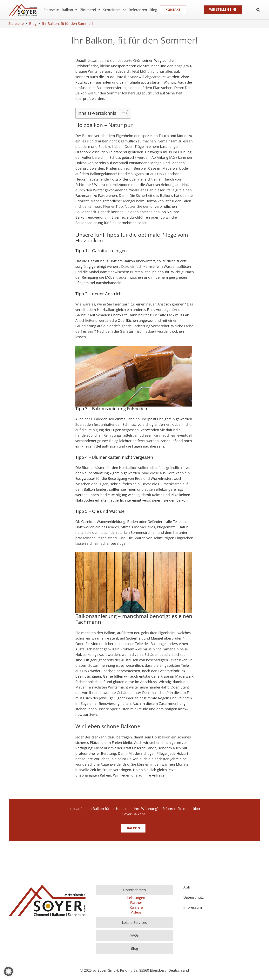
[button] (9, 971)
